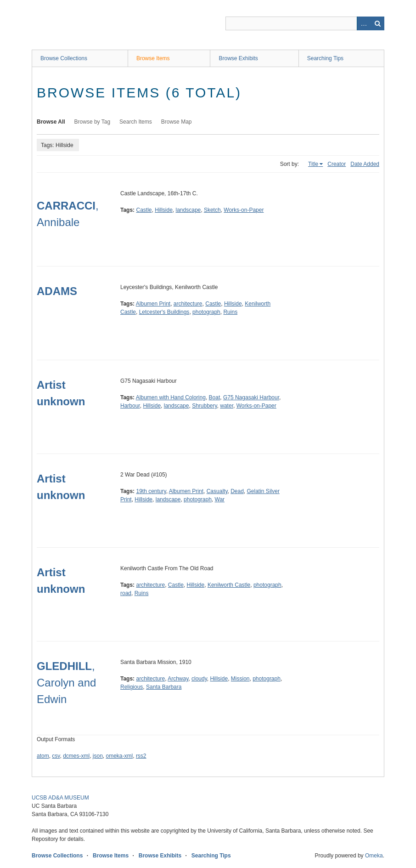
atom (43, 756)
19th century (151, 491)
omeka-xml (120, 756)
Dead (237, 491)
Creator (337, 164)
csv (56, 756)
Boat (215, 397)
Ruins (230, 312)
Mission (240, 679)
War (220, 499)
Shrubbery (204, 406)
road (126, 593)
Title (313, 164)
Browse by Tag (93, 122)
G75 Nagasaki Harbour (251, 397)
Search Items (136, 122)
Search (377, 23)
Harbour (130, 406)
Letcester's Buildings (164, 312)
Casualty (217, 491)
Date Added (365, 164)
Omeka (374, 856)
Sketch (212, 210)
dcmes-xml (76, 756)
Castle (144, 210)
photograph (206, 312)
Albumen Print (153, 304)
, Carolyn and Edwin (66, 683)
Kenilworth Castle (229, 585)
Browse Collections (64, 58)
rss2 (141, 756)
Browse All (51, 122)
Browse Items (153, 58)
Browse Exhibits (238, 58)
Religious (132, 687)
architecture (188, 304)
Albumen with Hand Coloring (171, 397)
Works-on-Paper (244, 210)
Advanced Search (364, 23)
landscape (188, 210)
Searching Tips (325, 58)
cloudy (199, 679)
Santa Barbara (164, 687)
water (227, 406)
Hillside (164, 210)
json (98, 756)
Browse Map (177, 122)
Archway (178, 679)
